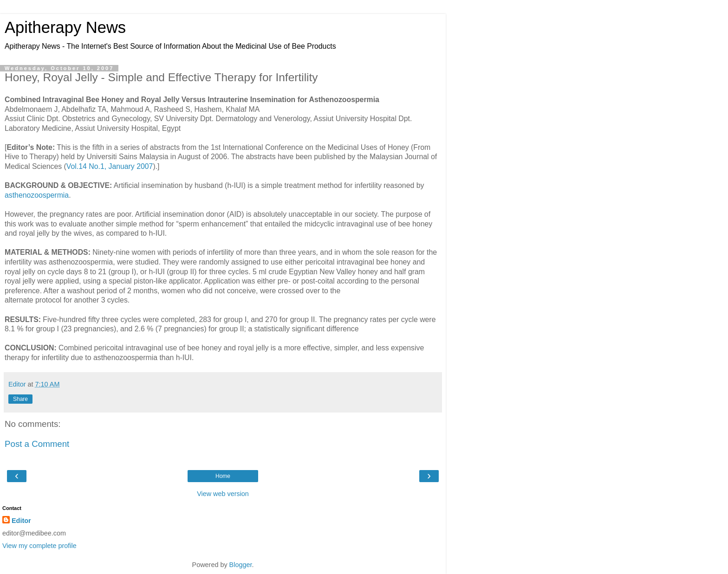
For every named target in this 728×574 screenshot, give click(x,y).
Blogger (241, 565)
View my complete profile (39, 546)
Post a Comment (37, 444)
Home (223, 476)
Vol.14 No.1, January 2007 (110, 166)
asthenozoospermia (37, 195)
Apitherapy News (65, 27)
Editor (21, 521)
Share (20, 399)
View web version (223, 494)
